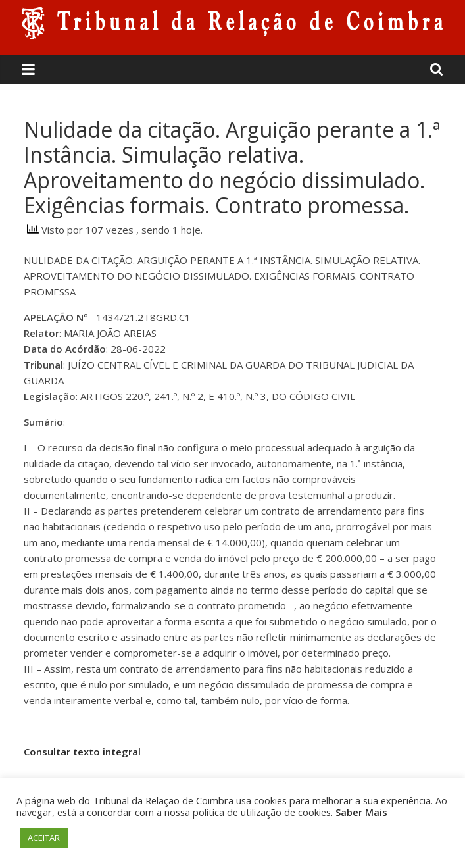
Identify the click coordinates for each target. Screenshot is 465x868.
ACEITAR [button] (44, 838)
